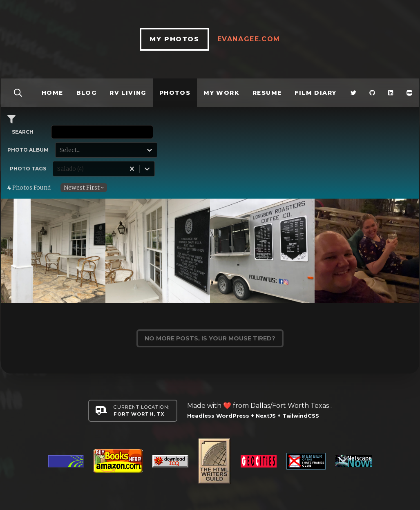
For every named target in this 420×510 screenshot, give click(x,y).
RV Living (128, 93)
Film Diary (315, 93)
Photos (175, 93)
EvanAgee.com (249, 39)
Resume (267, 93)
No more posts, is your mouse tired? (210, 338)
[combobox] (60, 150)
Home (52, 93)
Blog (87, 93)
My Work (221, 93)
